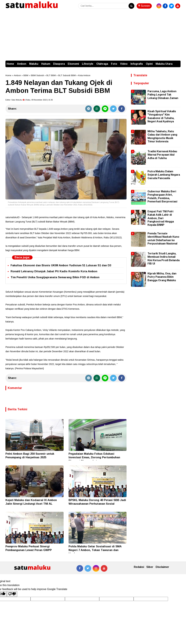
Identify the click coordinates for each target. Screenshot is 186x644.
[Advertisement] (93, 36)
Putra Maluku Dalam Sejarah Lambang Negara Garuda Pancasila (164, 175)
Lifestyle (88, 64)
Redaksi (139, 567)
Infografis (137, 64)
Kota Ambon (84, 75)
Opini (149, 64)
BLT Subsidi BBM (67, 75)
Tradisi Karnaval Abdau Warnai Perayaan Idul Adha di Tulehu (162, 155)
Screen (144, 6)
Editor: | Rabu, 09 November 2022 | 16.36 (29, 100)
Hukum (46, 64)
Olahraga (102, 64)
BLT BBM (51, 75)
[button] (177, 62)
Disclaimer (162, 567)
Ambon (22, 64)
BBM (26, 75)
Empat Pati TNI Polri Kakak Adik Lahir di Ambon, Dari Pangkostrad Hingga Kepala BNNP (161, 218)
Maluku (34, 64)
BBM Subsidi (37, 75)
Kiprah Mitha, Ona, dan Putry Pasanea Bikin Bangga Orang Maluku (162, 277)
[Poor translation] (12, 594)
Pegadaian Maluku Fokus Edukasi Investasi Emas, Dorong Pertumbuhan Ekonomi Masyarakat (94, 457)
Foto (114, 64)
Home (10, 64)
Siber (150, 567)
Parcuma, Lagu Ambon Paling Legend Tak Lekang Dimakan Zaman (163, 95)
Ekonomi (73, 64)
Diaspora (59, 64)
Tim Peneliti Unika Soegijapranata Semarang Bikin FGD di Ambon (55, 277)
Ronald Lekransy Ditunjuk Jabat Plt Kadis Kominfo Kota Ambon (54, 271)
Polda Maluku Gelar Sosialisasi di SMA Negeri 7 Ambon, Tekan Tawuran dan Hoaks (95, 550)
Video (124, 64)
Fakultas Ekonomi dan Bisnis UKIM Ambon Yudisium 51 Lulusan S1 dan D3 (61, 265)
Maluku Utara (164, 64)
